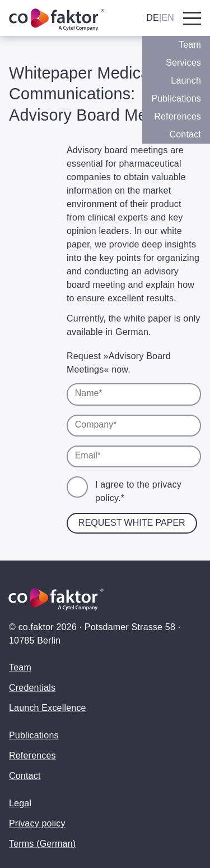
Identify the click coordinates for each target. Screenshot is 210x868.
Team (190, 45)
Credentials (32, 688)
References (178, 116)
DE (153, 18)
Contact (185, 134)
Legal (20, 803)
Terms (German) (42, 844)
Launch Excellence (48, 708)
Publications (176, 98)
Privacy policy (37, 823)
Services (183, 63)
